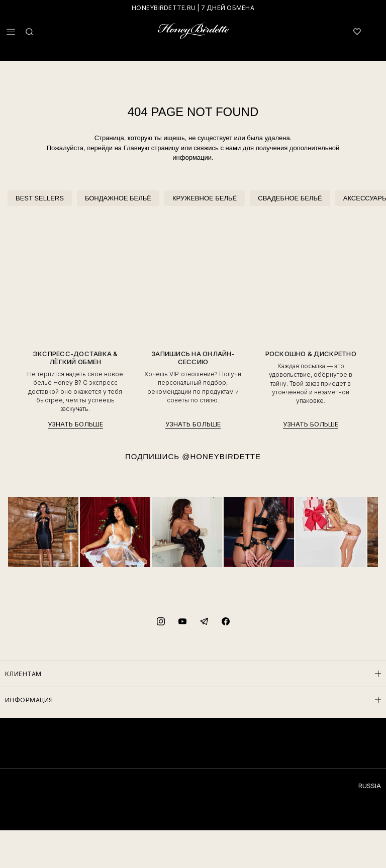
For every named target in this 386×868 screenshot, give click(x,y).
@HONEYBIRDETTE (221, 456)
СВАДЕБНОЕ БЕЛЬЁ (290, 198)
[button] (11, 32)
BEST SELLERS (40, 198)
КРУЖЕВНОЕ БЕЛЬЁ (205, 198)
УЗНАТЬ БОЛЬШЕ (75, 424)
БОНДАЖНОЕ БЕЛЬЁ (118, 198)
